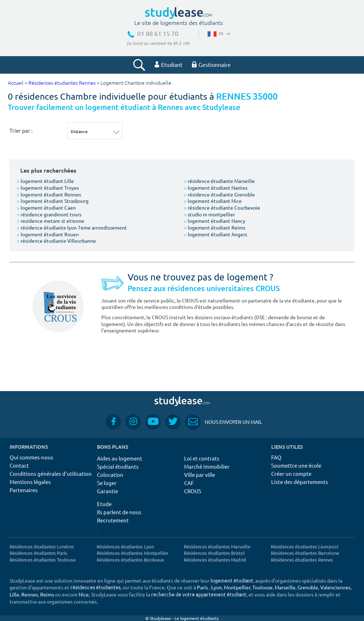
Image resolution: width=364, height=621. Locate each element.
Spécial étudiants (118, 466)
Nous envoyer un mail (224, 422)
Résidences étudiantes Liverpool (305, 546)
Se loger (107, 483)
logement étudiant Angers (215, 234)
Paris (202, 587)
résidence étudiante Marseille (219, 181)
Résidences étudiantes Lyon (125, 546)
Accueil (16, 83)
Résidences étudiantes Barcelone (305, 553)
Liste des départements (300, 482)
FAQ (276, 457)
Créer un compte (291, 473)
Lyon (216, 587)
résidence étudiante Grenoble (219, 194)
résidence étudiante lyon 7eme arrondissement (72, 227)
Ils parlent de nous (119, 512)
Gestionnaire (211, 64)
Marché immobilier (207, 466)
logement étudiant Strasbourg (53, 201)
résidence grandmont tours (49, 214)
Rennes (30, 594)
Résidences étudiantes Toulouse (43, 560)
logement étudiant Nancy (215, 221)
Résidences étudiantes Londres (42, 546)
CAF (189, 483)
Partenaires (24, 490)
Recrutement (113, 520)
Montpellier (237, 587)
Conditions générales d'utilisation (51, 473)
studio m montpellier (209, 214)
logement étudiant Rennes (49, 194)
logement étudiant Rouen (48, 234)
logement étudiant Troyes (48, 188)
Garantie (108, 491)
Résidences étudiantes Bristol (214, 553)
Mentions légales (30, 482)
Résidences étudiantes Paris (38, 553)
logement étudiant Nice (213, 201)
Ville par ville (200, 475)
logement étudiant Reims (215, 227)
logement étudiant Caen (46, 207)
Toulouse (263, 587)
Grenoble (308, 587)
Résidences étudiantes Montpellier (133, 553)
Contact (19, 465)
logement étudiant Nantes (216, 188)
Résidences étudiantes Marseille (217, 546)
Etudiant (168, 64)
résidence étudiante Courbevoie (222, 207)
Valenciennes (335, 587)
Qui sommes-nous (31, 457)
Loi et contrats (202, 458)
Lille (14, 594)
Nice (84, 594)
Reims (47, 594)
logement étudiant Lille (45, 181)
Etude (104, 504)
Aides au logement (120, 458)
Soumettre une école (296, 465)
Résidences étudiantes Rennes (62, 83)
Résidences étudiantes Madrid (215, 560)
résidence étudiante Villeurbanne (56, 241)
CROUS (193, 491)
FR (218, 33)
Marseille (285, 587)
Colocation (110, 475)
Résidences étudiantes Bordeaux (130, 560)
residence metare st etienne (50, 221)
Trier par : (21, 131)
